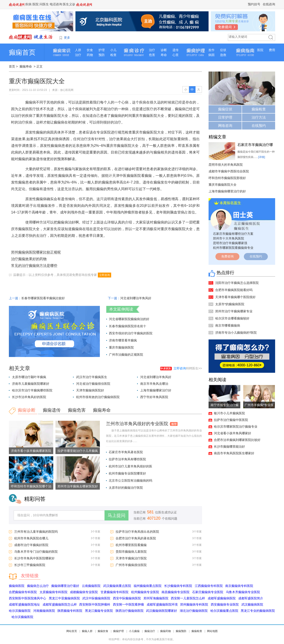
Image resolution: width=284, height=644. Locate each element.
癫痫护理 (118, 631)
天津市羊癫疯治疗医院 (131, 558)
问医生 (44, 4)
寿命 (164, 55)
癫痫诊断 (27, 410)
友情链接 (30, 576)
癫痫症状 (225, 109)
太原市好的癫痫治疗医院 (126, 488)
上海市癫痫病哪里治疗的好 (227, 191)
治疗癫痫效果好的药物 (29, 259)
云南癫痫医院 (91, 586)
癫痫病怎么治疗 (38, 586)
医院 (35, 4)
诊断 (164, 50)
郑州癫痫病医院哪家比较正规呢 (36, 252)
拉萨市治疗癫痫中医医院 (231, 420)
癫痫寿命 (26, 66)
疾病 (28, 4)
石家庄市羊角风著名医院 (126, 452)
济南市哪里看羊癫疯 (123, 340)
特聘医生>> (188, 368)
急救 (223, 55)
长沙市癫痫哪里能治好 (229, 447)
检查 (113, 55)
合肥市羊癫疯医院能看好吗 (234, 290)
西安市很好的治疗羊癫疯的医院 (131, 333)
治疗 (78, 55)
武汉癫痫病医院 (252, 604)
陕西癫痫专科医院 (70, 611)
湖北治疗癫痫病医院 (194, 611)
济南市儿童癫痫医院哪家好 (31, 384)
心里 (176, 55)
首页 (12, 66)
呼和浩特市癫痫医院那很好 (227, 178)
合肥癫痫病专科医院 (23, 592)
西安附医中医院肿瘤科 (95, 604)
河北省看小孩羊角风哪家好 (233, 433)
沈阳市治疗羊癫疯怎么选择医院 (237, 283)
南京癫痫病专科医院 (239, 586)
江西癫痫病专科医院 (209, 586)
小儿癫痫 (134, 631)
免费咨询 (227, 256)
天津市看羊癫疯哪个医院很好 (235, 297)
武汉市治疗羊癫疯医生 (92, 377)
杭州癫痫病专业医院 (145, 592)
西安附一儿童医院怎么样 (188, 598)
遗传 (176, 50)
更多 (67, 38)
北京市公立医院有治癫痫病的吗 (130, 481)
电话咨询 (56, 4)
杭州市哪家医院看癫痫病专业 (233, 248)
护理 (102, 50)
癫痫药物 (166, 631)
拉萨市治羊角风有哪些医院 (127, 459)
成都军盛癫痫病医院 (222, 598)
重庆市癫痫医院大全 (223, 185)
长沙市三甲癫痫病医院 (30, 565)
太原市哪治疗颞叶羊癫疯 (29, 377)
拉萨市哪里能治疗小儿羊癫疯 (78, 451)
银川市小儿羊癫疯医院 (229, 413)
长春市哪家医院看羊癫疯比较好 (43, 298)
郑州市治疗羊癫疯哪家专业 (234, 311)
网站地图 (212, 631)
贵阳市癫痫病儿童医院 (131, 552)
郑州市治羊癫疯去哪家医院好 (78, 486)
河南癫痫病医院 (44, 611)
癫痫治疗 (150, 631)
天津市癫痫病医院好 (90, 390)
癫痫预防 (181, 631)
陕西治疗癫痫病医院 (130, 611)
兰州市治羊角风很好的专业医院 (137, 424)
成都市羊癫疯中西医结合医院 (229, 171)
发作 (211, 50)
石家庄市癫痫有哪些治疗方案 (233, 234)
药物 (90, 55)
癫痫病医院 (17, 586)
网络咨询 (225, 126)
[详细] (262, 157)
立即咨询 (105, 275)
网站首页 (72, 631)
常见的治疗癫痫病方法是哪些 (34, 266)
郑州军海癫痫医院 (156, 598)
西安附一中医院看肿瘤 (128, 604)
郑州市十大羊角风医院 (229, 238)
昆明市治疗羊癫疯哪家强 (230, 243)
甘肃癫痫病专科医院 (114, 592)
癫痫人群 (87, 631)
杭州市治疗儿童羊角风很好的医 (130, 466)
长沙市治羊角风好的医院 (29, 397)
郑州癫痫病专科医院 (194, 604)
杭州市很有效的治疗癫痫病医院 (98, 397)
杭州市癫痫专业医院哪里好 (127, 473)
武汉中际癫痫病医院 (96, 598)
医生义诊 (69, 4)
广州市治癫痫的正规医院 (126, 355)
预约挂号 (254, 4)
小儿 (113, 50)
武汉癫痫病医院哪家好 (162, 611)
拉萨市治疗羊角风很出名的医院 (137, 532)
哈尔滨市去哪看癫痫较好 (232, 318)
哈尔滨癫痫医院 (20, 611)
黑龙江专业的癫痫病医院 (258, 611)
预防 (102, 55)
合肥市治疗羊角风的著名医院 (136, 538)
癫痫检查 (259, 109)
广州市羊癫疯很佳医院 (131, 565)
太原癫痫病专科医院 (53, 592)
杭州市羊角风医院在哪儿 (31, 538)
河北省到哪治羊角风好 (136, 298)
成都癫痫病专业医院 (84, 592)
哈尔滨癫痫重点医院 (224, 611)
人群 (78, 50)
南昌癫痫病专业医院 (176, 592)
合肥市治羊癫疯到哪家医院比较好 (237, 440)
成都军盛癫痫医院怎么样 (60, 604)
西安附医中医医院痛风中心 (28, 598)
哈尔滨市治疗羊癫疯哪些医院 (32, 390)
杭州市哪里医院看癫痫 (131, 545)
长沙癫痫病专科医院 (178, 586)
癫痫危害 (77, 410)
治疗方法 (259, 117)
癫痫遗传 (52, 410)
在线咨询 (269, 4)
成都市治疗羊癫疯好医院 (31, 545)
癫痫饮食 (103, 631)
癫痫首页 (22, 52)
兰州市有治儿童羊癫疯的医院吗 (36, 532)
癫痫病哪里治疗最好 (65, 586)
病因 (211, 55)
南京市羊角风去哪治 (154, 384)
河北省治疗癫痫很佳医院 (93, 384)
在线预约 (259, 126)
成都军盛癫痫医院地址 (24, 604)
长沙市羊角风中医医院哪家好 (34, 558)
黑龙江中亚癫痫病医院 (64, 598)
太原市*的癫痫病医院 (230, 304)
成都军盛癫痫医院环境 (162, 604)
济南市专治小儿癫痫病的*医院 (236, 333)
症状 (223, 50)
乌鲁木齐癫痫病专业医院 (243, 592)
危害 (152, 55)
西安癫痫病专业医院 (225, 604)
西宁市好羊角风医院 (154, 397)
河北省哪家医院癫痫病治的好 (129, 319)
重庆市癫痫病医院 (121, 347)
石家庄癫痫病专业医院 (208, 592)
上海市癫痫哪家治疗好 (156, 390)
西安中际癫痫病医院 (127, 598)
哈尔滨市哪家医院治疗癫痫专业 (236, 427)
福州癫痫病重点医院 (148, 586)
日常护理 (225, 117)
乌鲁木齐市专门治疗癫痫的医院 (36, 552)
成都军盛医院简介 (251, 598)
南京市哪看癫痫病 (228, 325)
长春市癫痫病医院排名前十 (128, 326)
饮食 (90, 50)
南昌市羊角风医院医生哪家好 (234, 453)
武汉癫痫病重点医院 (117, 586)
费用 (272, 50)
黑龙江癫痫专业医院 (99, 611)
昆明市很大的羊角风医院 (226, 165)
